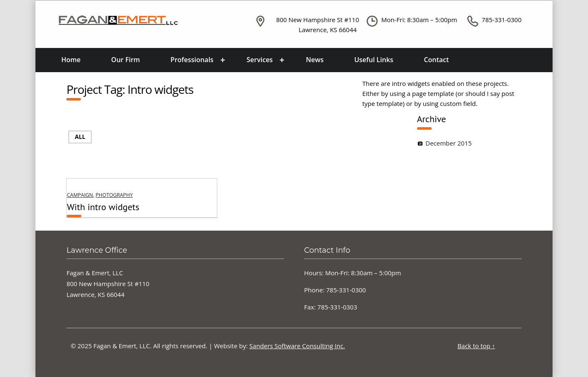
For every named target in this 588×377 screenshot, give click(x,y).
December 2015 (449, 143)
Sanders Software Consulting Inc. (297, 346)
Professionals (192, 60)
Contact (436, 60)
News (315, 60)
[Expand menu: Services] (282, 60)
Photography (114, 195)
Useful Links (374, 60)
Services (260, 60)
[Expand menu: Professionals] (223, 60)
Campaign (80, 195)
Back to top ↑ (476, 346)
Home (71, 60)
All (80, 137)
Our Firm (126, 60)
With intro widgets (103, 207)
